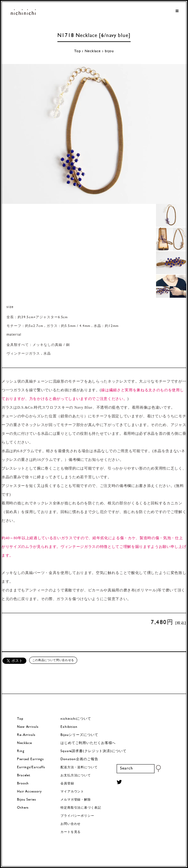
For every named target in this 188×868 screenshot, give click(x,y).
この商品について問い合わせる (53, 660)
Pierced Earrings (30, 759)
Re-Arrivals (26, 735)
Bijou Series (27, 800)
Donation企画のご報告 (79, 759)
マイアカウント (72, 792)
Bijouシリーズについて (79, 735)
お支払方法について (76, 776)
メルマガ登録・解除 (76, 800)
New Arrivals (28, 727)
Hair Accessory (29, 792)
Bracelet (24, 776)
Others (23, 808)
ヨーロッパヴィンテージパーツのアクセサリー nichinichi (23, 13)
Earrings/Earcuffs (31, 767)
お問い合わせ (71, 824)
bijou (109, 51)
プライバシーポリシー (77, 816)
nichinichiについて (76, 719)
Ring (21, 751)
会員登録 (67, 784)
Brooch (23, 784)
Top (78, 51)
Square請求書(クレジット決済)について (93, 751)
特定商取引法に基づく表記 (81, 808)
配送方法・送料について (79, 767)
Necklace (93, 51)
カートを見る (71, 832)
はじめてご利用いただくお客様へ (88, 743)
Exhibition (69, 727)
